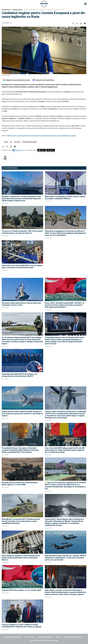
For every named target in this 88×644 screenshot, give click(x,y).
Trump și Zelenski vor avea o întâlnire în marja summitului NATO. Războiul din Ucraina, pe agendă (21, 626)
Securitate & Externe (17, 10)
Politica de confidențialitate (13, 637)
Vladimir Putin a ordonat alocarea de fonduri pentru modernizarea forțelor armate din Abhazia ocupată (41, 136)
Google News (19, 150)
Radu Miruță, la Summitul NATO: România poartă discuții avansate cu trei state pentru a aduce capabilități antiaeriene (21, 521)
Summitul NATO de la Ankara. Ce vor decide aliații (21, 590)
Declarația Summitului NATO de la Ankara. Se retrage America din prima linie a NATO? (19, 375)
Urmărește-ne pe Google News (45, 80)
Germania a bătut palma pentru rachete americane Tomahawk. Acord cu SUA (21, 304)
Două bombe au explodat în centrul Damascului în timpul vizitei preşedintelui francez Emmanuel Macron (21, 558)
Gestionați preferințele (45, 637)
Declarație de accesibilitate (73, 637)
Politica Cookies (30, 637)
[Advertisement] (66, 258)
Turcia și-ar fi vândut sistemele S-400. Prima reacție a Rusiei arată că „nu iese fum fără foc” (22, 232)
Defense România (6, 10)
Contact (58, 637)
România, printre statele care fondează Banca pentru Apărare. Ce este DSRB (20, 484)
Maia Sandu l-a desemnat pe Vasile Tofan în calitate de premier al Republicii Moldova (65, 198)
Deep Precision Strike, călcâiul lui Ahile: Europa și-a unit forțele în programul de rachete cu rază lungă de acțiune (22, 414)
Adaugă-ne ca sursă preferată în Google (18, 80)
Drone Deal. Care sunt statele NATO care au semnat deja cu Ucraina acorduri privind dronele (22, 267)
